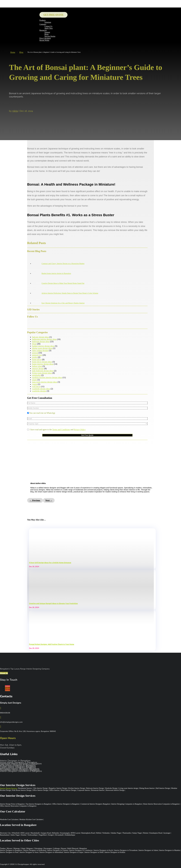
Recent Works (44, 40)
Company (43, 24)
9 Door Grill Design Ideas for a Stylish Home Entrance (50, 563)
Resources (43, 30)
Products (43, 20)
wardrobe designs (39, 391)
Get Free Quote (53, 15)
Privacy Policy (80, 430)
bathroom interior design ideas (44, 339)
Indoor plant (37, 366)
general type (37, 355)
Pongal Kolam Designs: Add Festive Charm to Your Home (52, 644)
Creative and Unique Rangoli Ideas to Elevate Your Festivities (53, 603)
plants (35, 380)
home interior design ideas (43, 364)
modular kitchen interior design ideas (47, 377)
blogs (34, 344)
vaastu (35, 384)
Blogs (47, 34)
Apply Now (49, 28)
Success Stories (50, 36)
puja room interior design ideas (45, 382)
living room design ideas (42, 373)
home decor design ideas (42, 362)
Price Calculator (45, 38)
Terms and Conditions (61, 430)
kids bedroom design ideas (43, 371)
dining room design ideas (42, 348)
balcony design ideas (41, 337)
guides (35, 357)
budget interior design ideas (43, 346)
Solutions (48, 22)
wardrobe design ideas (41, 389)
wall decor (36, 386)
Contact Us (48, 26)
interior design (38, 368)
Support (47, 32)
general (35, 353)
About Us (4, 673)
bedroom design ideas (41, 342)
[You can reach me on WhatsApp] (28, 413)
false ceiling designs (40, 351)
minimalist (36, 375)
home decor (37, 360)
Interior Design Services (9, 788)
